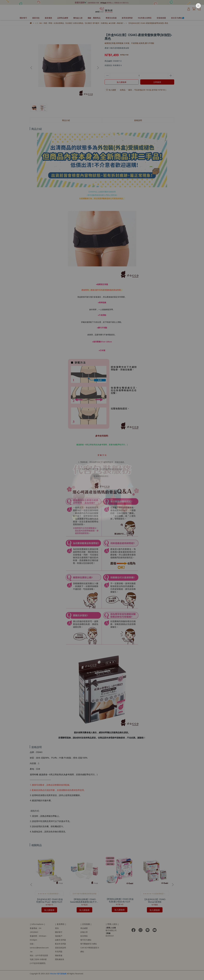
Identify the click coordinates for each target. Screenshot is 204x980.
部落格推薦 (161, 18)
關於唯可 (23, 18)
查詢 (57, 928)
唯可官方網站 (86, 940)
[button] (98, 68)
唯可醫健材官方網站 (89, 944)
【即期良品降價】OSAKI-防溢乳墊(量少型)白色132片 (120, 900)
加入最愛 (111, 90)
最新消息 (36, 18)
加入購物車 (122, 82)
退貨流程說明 (60, 948)
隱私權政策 (60, 959)
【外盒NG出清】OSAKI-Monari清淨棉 (155, 900)
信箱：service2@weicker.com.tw (39, 948)
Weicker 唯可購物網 (58, 973)
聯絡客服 (59, 955)
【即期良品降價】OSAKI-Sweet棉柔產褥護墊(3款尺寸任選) (84, 900)
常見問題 (59, 951)
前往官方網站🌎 (178, 18)
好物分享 (84, 932)
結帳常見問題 (60, 940)
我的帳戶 (59, 936)
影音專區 (84, 936)
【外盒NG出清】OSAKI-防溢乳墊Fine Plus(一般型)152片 (49, 900)
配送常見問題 (60, 944)
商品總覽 (84, 928)
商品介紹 (66, 120)
